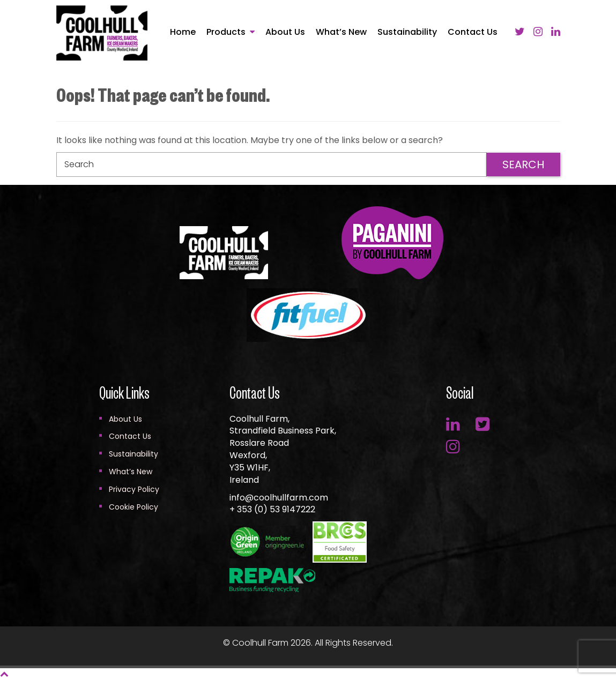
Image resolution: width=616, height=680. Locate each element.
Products (226, 32)
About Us (285, 32)
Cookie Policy (133, 507)
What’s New (341, 32)
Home (183, 32)
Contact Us (473, 32)
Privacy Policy (134, 489)
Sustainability (407, 32)
